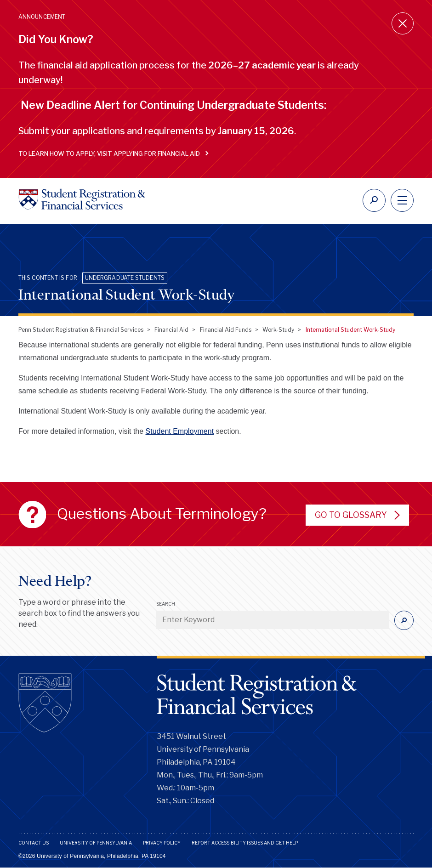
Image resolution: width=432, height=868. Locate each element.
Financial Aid (171, 330)
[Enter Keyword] (273, 620)
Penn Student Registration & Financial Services (81, 330)
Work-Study (278, 330)
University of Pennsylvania (96, 843)
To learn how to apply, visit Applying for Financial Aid (111, 153)
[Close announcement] (403, 23)
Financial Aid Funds (226, 330)
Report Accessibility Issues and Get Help (245, 843)
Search (166, 604)
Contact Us (34, 843)
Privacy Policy (162, 843)
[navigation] (402, 200)
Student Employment (180, 431)
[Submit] (404, 620)
